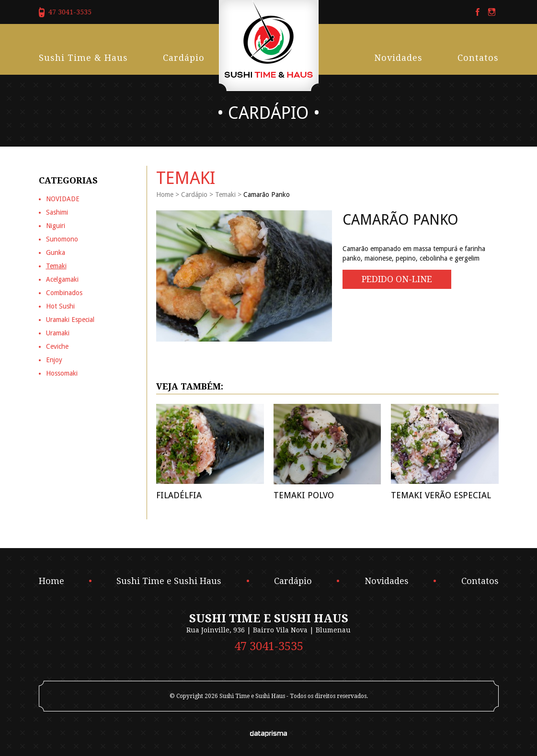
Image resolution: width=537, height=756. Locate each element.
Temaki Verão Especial (441, 495)
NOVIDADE (63, 199)
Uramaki (58, 333)
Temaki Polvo (304, 495)
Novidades (398, 58)
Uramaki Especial (70, 320)
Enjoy (54, 360)
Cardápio (184, 58)
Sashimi (57, 212)
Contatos (478, 58)
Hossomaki (62, 373)
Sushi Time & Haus (83, 58)
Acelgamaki (62, 279)
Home (165, 195)
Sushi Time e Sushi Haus (169, 581)
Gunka (56, 252)
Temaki (225, 195)
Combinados (64, 293)
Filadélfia (179, 495)
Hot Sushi (60, 306)
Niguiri (56, 226)
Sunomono (62, 239)
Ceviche (57, 346)
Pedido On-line (397, 279)
